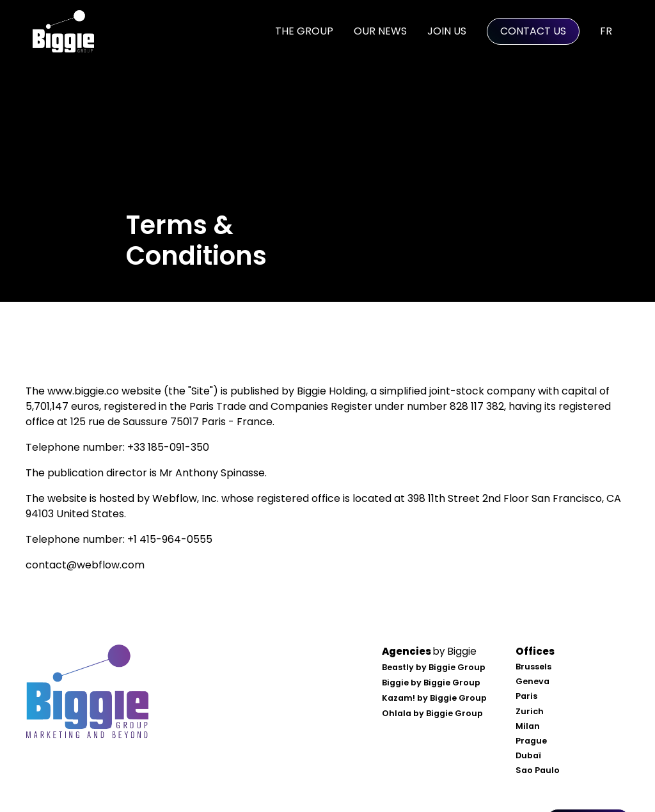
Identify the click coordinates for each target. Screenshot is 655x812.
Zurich (530, 711)
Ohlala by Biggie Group (432, 713)
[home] (63, 31)
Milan (528, 726)
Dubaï (528, 755)
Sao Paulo (538, 770)
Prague (531, 741)
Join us (447, 31)
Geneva (533, 681)
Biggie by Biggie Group (431, 683)
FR (606, 31)
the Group (304, 31)
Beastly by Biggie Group (434, 667)
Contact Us (533, 31)
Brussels (533, 667)
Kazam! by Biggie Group (434, 698)
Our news (380, 31)
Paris (526, 696)
